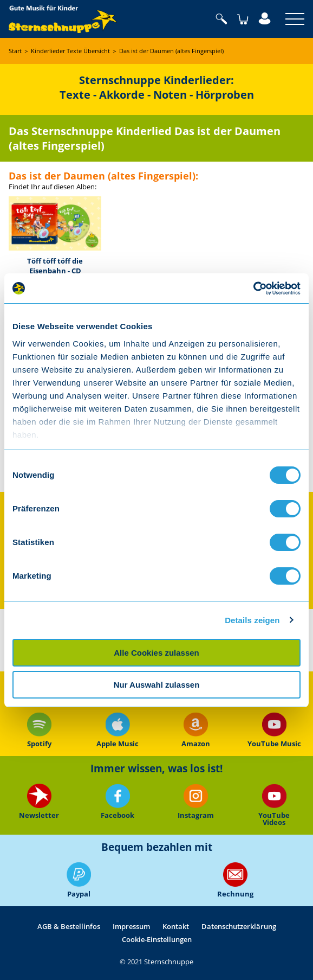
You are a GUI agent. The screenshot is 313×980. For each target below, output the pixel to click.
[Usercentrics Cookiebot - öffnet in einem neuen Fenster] (253, 289)
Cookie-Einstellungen (157, 939)
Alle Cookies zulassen (156, 653)
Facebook (118, 802)
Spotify (39, 730)
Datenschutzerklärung (239, 926)
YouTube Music (274, 730)
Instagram (196, 802)
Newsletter (39, 802)
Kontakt (176, 926)
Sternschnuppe (63, 19)
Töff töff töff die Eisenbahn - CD (55, 266)
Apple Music (118, 730)
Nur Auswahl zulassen (157, 685)
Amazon (196, 730)
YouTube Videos (274, 805)
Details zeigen (252, 620)
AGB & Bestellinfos (69, 926)
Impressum (131, 926)
